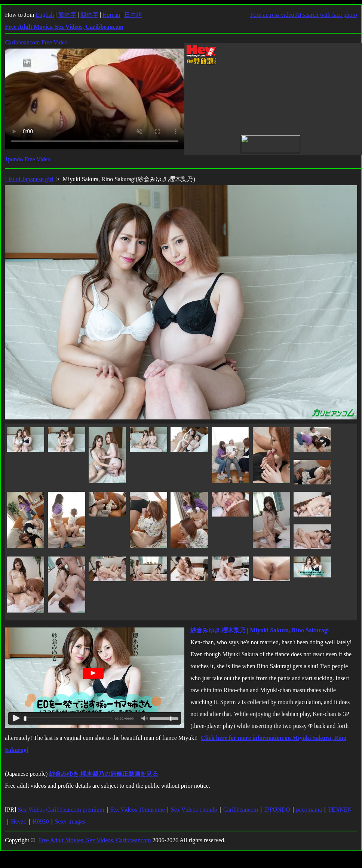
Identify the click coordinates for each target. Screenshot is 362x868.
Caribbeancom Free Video (36, 42)
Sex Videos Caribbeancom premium (61, 810)
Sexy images (70, 821)
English (45, 15)
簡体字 (89, 15)
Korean (111, 15)
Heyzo (19, 821)
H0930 (41, 821)
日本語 (133, 15)
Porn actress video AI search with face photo (304, 15)
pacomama (309, 810)
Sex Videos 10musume (138, 810)
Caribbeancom (241, 810)
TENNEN (340, 810)
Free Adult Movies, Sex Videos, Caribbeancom (94, 840)
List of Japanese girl (29, 179)
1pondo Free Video (28, 159)
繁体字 (67, 15)
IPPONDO (277, 810)
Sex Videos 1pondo (194, 810)
